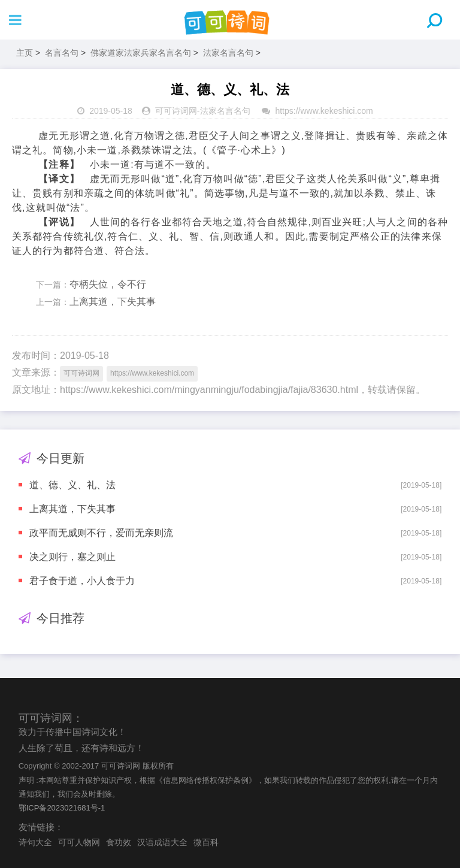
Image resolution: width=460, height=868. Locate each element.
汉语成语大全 (162, 842)
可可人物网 (79, 842)
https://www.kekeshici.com (324, 111)
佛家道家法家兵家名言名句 (141, 53)
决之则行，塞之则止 (72, 557)
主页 (25, 53)
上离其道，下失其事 (113, 302)
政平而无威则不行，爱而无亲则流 (101, 533)
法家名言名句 (228, 53)
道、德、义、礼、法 (72, 485)
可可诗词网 (176, 111)
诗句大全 (35, 842)
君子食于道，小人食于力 (82, 581)
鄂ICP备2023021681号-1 (62, 808)
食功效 (119, 842)
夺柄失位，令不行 (108, 284)
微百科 (206, 842)
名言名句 (62, 53)
